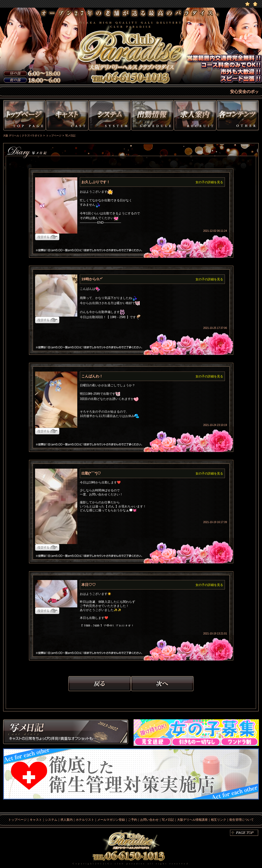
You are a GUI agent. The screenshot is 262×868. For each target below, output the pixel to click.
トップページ (24, 116)
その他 (238, 116)
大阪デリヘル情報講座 (192, 820)
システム (110, 116)
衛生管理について (242, 820)
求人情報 (195, 116)
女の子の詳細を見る (209, 182)
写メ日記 (66, 733)
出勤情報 (152, 116)
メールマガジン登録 (111, 820)
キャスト (67, 116)
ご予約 (133, 820)
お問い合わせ (149, 820)
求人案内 (67, 820)
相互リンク (219, 820)
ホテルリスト (85, 820)
